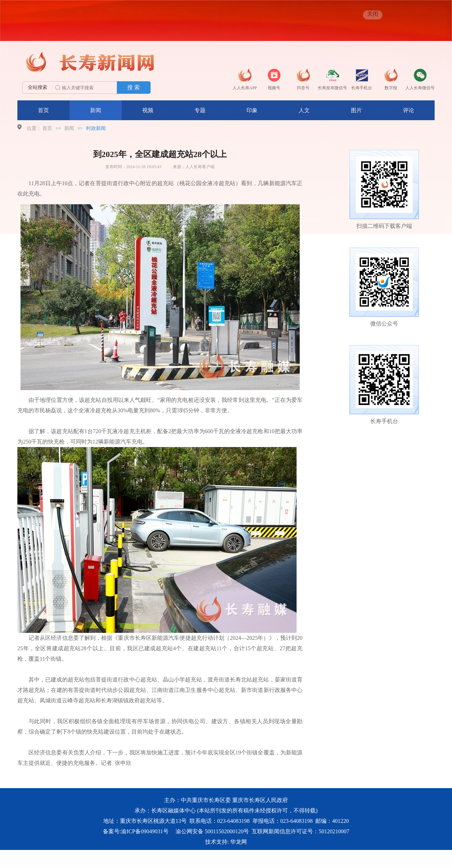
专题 (200, 110)
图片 (356, 110)
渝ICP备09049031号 (145, 831)
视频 (148, 110)
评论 (409, 110)
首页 (43, 110)
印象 (252, 110)
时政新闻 (96, 128)
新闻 (96, 110)
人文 (304, 110)
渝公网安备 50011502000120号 (212, 831)
